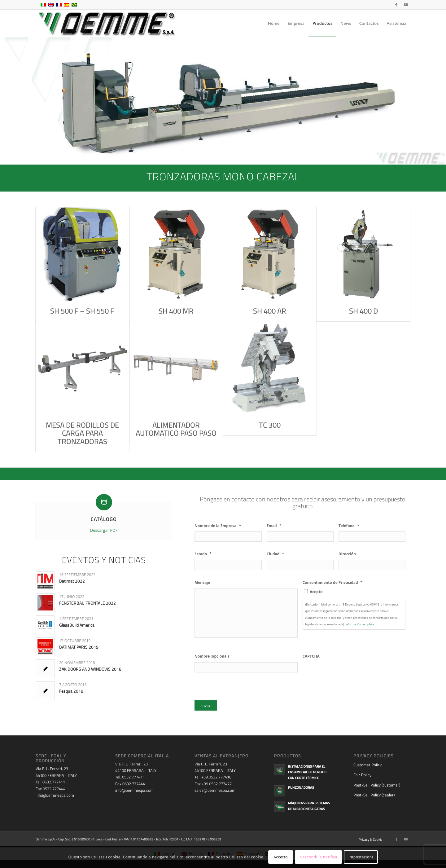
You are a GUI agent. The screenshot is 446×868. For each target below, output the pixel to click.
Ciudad (275, 554)
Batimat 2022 (72, 581)
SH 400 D (363, 311)
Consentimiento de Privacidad (333, 582)
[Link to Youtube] (406, 5)
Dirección (347, 554)
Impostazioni (361, 857)
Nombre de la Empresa (218, 526)
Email (274, 526)
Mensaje (202, 583)
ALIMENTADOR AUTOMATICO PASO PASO (176, 429)
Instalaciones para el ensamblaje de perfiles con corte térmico (308, 772)
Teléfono (349, 526)
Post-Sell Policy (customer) (377, 785)
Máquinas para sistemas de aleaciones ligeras (309, 806)
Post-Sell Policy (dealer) (374, 795)
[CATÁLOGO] (104, 502)
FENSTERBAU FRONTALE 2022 (87, 603)
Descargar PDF (104, 530)
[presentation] (350, 674)
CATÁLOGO (104, 519)
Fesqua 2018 (71, 691)
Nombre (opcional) (212, 656)
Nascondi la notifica (318, 857)
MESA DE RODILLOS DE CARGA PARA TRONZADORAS (82, 433)
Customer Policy (367, 765)
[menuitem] (274, 23)
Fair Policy (362, 775)
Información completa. (360, 624)
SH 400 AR (270, 311)
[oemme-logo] (106, 23)
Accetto (281, 857)
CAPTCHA (311, 656)
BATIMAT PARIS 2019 (79, 647)
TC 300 (270, 425)
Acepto (316, 592)
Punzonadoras (301, 787)
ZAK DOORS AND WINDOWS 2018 (90, 669)
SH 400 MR (176, 311)
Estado (203, 554)
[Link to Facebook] (396, 5)
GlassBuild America (77, 625)
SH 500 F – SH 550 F (82, 311)
